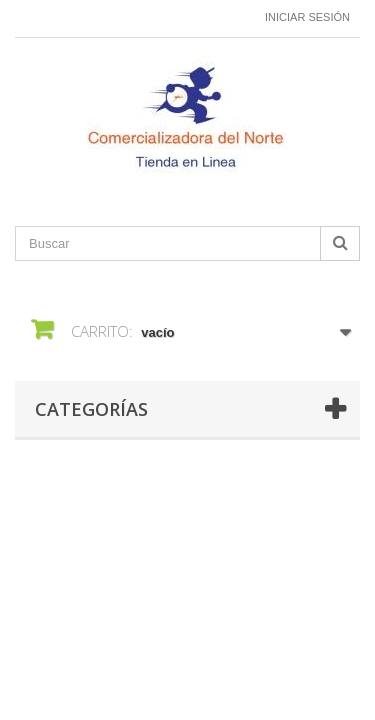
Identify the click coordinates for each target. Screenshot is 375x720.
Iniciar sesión (307, 17)
